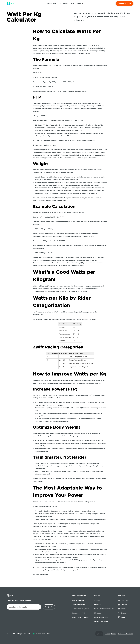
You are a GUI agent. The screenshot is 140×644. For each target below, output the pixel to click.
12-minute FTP (95, 133)
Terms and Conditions (126, 634)
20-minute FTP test (67, 130)
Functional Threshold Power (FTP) (45, 103)
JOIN (35, 531)
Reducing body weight (41, 433)
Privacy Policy (111, 634)
